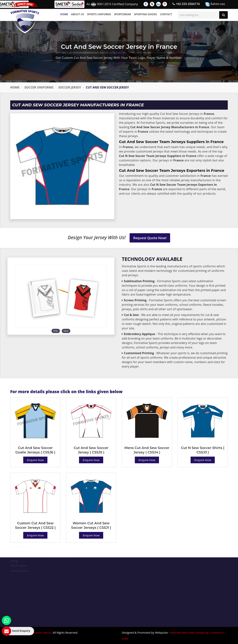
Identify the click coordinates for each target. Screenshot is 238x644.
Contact (166, 14)
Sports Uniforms (99, 14)
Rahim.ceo (215, 4)
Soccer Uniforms (39, 87)
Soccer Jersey (70, 87)
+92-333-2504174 (186, 4)
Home (64, 14)
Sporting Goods (145, 14)
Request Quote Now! (150, 238)
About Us (78, 14)
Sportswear (122, 14)
